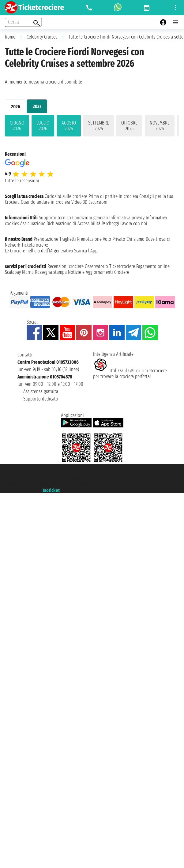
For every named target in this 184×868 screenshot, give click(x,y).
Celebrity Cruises (42, 37)
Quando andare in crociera (45, 202)
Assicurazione (33, 224)
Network (13, 245)
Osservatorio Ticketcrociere (110, 266)
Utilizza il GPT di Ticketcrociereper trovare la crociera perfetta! (130, 374)
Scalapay (13, 272)
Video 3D (79, 202)
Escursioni (98, 202)
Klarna (28, 272)
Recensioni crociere (66, 266)
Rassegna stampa (51, 272)
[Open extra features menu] (23, 22)
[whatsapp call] (118, 8)
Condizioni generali (90, 218)
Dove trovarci (158, 239)
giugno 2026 (17, 126)
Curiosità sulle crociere (66, 196)
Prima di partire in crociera (113, 196)
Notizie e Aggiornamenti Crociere (99, 272)
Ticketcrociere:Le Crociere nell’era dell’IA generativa (39, 248)
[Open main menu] (175, 22)
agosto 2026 (69, 126)
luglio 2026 (43, 126)
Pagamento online (153, 266)
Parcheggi (110, 224)
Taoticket (51, 490)
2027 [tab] (37, 106)
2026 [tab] (16, 107)
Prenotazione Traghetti (55, 239)
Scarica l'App (86, 251)
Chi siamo (135, 239)
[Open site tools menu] (175, 8)
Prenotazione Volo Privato (101, 239)
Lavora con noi (134, 224)
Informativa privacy (127, 218)
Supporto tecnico (55, 218)
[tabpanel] (92, 127)
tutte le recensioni (22, 181)
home (10, 37)
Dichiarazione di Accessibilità (73, 224)
